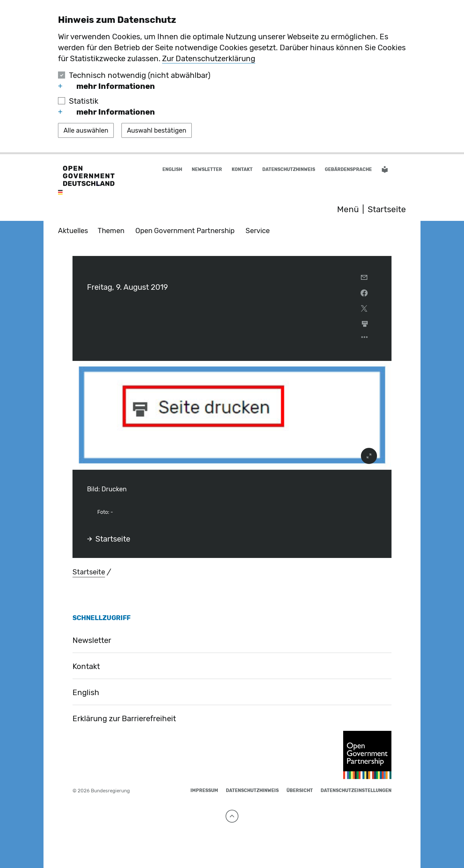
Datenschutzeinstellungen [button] (356, 791)
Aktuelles (73, 231)
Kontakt (242, 170)
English (86, 693)
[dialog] (232, 77)
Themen (111, 231)
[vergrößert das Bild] (369, 456)
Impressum (204, 791)
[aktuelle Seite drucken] (365, 324)
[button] (402, 170)
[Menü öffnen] (341, 210)
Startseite (109, 539)
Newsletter (207, 170)
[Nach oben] (232, 816)
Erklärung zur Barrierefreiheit (124, 719)
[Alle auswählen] (86, 130)
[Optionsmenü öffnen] (365, 339)
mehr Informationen (106, 86)
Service (258, 231)
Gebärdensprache (348, 170)
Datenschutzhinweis (289, 170)
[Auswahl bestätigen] (157, 130)
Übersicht (300, 791)
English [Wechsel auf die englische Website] (172, 170)
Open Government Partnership (185, 231)
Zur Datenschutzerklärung (209, 59)
